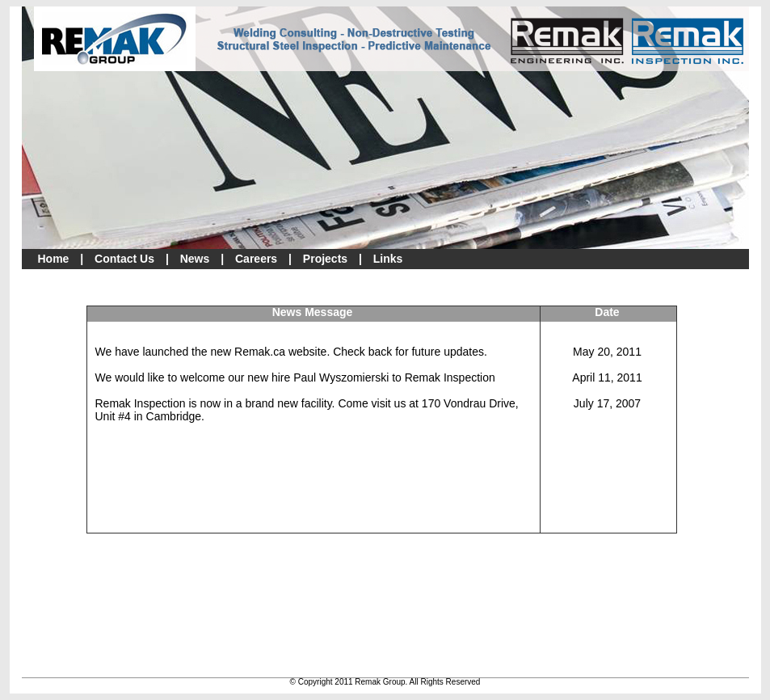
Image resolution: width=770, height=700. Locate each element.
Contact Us (124, 259)
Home (54, 259)
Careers (256, 259)
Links (388, 259)
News (195, 259)
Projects (325, 259)
